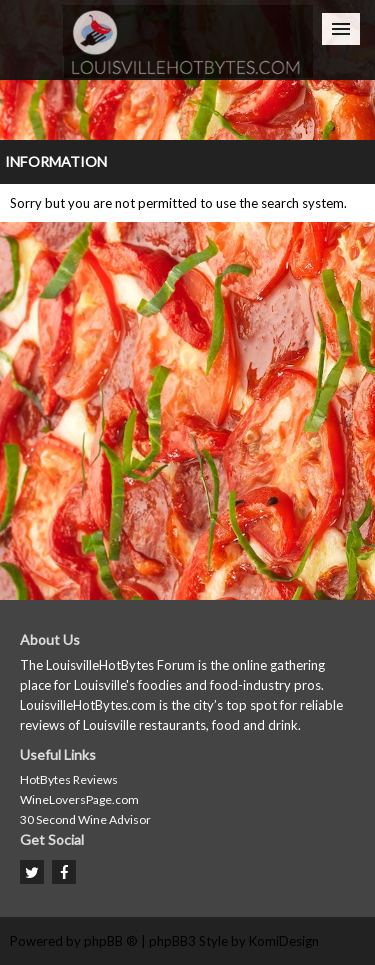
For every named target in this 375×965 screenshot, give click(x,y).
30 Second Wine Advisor (85, 819)
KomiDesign (284, 941)
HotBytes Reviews (69, 779)
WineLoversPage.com (79, 799)
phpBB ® (111, 941)
